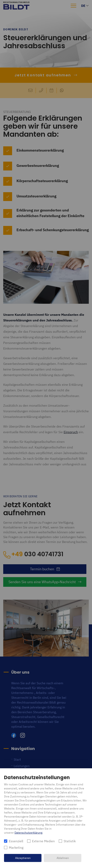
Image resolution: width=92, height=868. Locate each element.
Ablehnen (63, 858)
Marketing (16, 847)
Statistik (70, 841)
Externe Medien (43, 841)
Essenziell (16, 841)
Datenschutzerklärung (28, 833)
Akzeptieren (23, 858)
